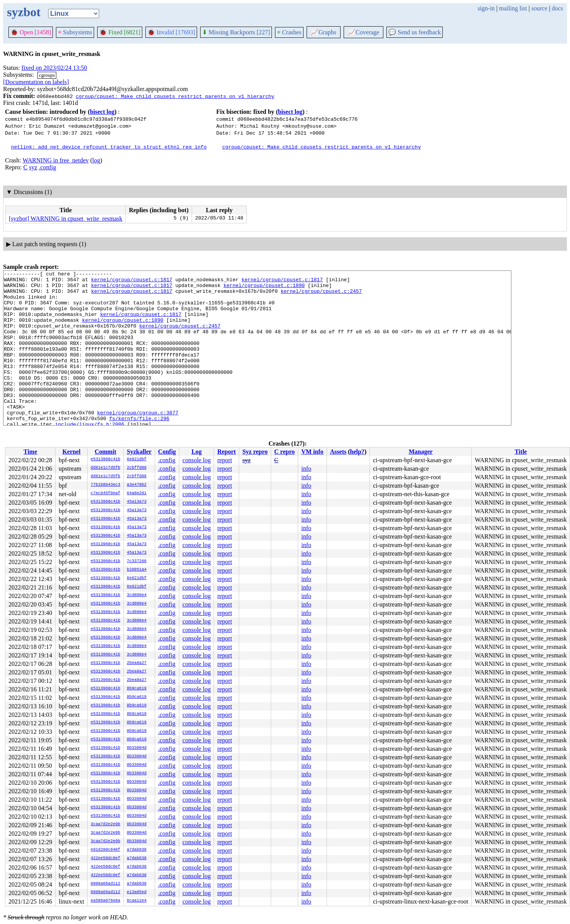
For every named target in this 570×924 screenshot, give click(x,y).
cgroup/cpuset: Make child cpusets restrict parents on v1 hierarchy (175, 96)
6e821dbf (137, 459)
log (96, 160)
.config (48, 167)
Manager (421, 452)
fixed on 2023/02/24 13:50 (54, 68)
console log (196, 460)
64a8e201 (137, 493)
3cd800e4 (137, 595)
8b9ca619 (137, 689)
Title (521, 452)
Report (226, 452)
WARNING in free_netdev (56, 160)
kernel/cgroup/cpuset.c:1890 (264, 289)
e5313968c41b (105, 459)
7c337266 (137, 561)
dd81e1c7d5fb (105, 468)
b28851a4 (137, 570)
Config (167, 452)
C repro (284, 452)
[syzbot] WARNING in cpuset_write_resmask (66, 219)
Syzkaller (139, 452)
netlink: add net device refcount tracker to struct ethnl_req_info (109, 147)
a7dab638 (137, 850)
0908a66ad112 (105, 884)
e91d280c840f (105, 850)
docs (557, 8)
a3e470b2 (137, 485)
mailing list (513, 8)
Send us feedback (415, 32)
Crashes (289, 32)
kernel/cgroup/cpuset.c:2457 (321, 296)
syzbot (24, 12)
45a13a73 (137, 502)
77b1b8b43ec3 (105, 485)
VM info (312, 452)
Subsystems (75, 32)
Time (30, 452)
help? (357, 452)
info (306, 469)
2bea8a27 (137, 663)
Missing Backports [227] (236, 32)
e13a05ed (137, 892)
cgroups (47, 75)
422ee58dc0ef (105, 858)
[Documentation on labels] (36, 82)
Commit (105, 452)
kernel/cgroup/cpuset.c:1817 (132, 282)
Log (196, 452)
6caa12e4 (137, 901)
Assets (338, 452)
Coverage (363, 32)
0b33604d (137, 748)
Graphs (324, 32)
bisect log (102, 112)
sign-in (486, 8)
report (224, 460)
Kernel (72, 452)
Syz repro (255, 452)
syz (33, 167)
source (540, 8)
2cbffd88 (137, 468)
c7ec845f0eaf (105, 493)
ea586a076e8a (105, 901)
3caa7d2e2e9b (105, 824)
